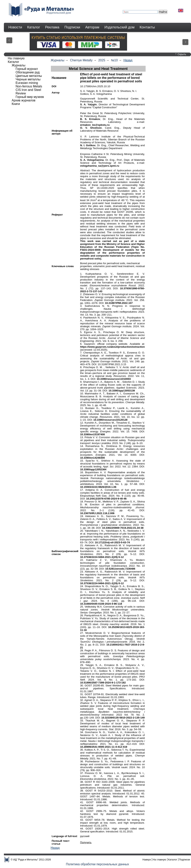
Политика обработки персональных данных (97, 864)
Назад (128, 60)
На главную (16, 58)
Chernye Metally (81, 60)
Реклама (52, 27)
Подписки (72, 27)
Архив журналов (24, 100)
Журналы (57, 60)
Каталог (34, 27)
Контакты (147, 27)
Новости (15, 27)
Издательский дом (120, 27)
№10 (114, 60)
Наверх (147, 860)
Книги (16, 104)
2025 (102, 60)
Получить (86, 842)
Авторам (92, 27)
